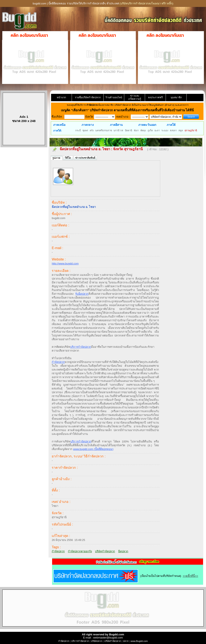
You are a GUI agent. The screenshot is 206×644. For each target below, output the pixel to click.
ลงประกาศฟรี (155, 97)
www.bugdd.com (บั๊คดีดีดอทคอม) (93, 449)
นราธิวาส (118, 130)
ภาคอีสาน (116, 125)
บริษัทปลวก (97, 641)
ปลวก (126, 641)
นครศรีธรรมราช (104, 130)
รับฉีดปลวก (82, 294)
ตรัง (92, 130)
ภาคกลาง (88, 125)
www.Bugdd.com (139, 641)
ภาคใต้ (171, 125)
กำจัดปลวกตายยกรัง (80, 551)
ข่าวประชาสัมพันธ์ (85, 158)
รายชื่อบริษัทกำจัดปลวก (88, 97)
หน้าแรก (61, 97)
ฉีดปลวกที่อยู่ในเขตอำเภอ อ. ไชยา (85, 149)
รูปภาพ (57, 158)
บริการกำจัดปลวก (81, 347)
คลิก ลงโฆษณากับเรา (29, 35)
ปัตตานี (129, 130)
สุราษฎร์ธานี (191, 130)
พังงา (136, 130)
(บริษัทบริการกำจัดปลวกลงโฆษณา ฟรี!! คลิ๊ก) (146, 3)
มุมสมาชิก (176, 97)
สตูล (181, 130)
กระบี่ (78, 130)
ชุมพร (85, 130)
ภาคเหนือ (59, 125)
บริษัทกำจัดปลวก (105, 551)
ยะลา (157, 130)
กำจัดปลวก (58, 362)
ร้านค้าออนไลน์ (114, 97)
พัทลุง (143, 130)
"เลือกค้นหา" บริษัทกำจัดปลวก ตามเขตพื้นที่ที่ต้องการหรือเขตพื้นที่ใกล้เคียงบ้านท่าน (128, 110)
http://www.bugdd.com (65, 264)
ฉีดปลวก (123, 551)
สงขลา (173, 130)
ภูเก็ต (150, 130)
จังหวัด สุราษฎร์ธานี (128, 149)
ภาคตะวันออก (147, 125)
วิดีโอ (68, 158)
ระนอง (165, 130)
